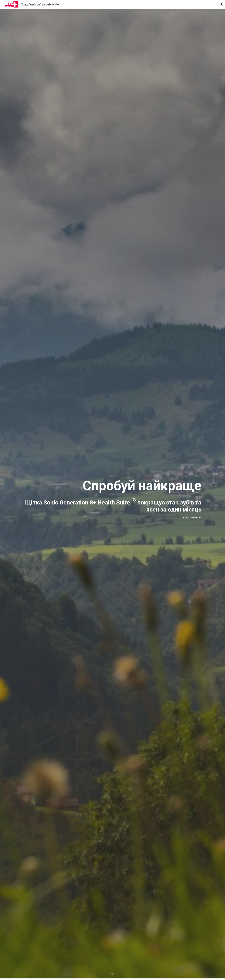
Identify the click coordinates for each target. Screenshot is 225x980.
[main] (112, 494)
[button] (221, 4)
